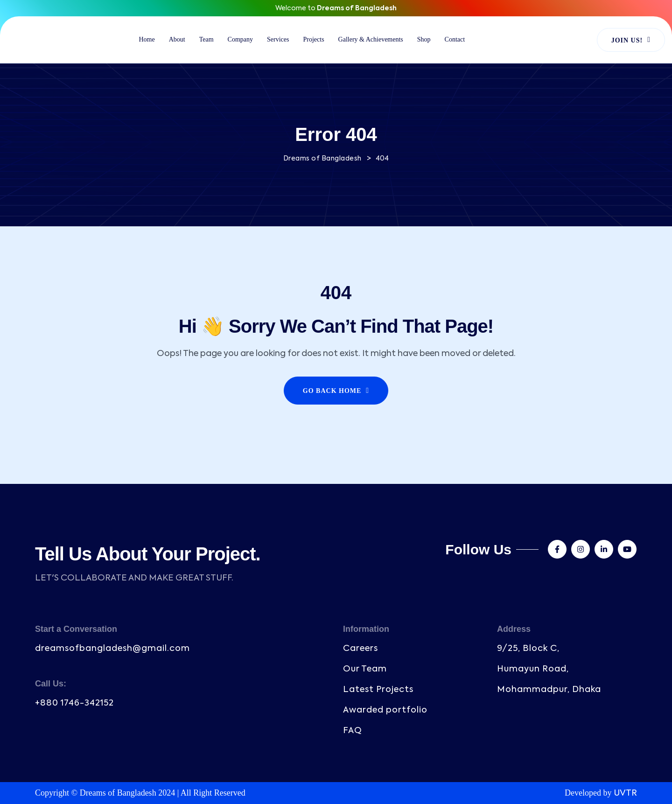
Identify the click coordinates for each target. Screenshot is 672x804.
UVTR (625, 793)
